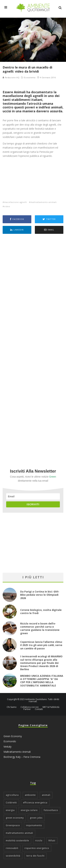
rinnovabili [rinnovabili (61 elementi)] (12, 848)
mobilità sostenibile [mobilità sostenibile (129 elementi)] (17, 841)
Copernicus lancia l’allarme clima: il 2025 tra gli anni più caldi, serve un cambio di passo (41, 645)
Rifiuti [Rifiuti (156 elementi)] (52, 841)
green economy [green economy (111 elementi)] (15, 818)
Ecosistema (30, 78)
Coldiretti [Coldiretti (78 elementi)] (11, 803)
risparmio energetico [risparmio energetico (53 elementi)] (37, 848)
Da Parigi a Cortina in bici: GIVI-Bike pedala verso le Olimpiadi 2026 (40, 595)
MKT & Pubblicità (51, 707)
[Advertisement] (33, 346)
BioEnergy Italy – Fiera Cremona (22, 757)
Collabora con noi (30, 707)
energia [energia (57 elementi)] (10, 810)
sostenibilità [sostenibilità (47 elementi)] (13, 856)
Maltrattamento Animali (17, 752)
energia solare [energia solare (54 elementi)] (29, 810)
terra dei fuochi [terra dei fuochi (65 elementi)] (35, 856)
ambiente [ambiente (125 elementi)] (30, 795)
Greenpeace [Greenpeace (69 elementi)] (13, 825)
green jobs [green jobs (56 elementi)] (36, 818)
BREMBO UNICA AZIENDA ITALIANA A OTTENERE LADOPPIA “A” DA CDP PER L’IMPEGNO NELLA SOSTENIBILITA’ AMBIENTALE (42, 681)
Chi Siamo (12, 707)
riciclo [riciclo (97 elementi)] (39, 841)
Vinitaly (7, 747)
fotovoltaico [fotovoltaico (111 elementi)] (51, 810)
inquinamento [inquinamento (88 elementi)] (34, 825)
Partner (27, 709)
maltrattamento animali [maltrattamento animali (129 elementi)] (19, 833)
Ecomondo (10, 741)
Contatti (39, 709)
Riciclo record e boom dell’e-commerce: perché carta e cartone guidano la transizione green (40, 628)
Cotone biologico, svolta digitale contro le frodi (41, 611)
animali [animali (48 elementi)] (46, 795)
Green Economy (13, 736)
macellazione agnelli (15, 202)
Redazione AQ (11, 77)
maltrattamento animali (44, 202)
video (7, 206)
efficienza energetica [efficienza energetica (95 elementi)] (35, 803)
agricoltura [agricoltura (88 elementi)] (12, 795)
